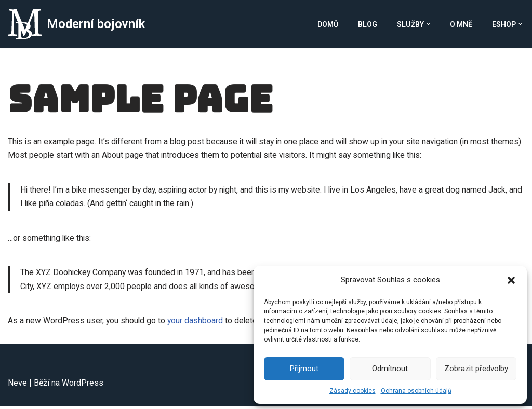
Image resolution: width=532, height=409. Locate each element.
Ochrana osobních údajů (416, 391)
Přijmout (304, 369)
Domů (328, 24)
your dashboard (196, 324)
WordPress (83, 386)
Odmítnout (390, 369)
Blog (368, 24)
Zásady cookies (353, 391)
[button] (511, 280)
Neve (17, 386)
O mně (461, 24)
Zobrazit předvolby (476, 369)
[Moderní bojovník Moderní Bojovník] (76, 24)
